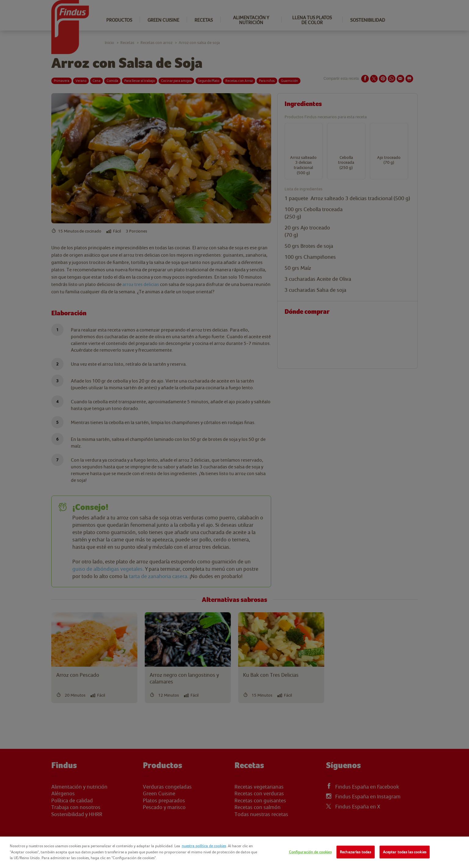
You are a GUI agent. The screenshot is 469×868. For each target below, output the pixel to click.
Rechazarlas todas (355, 852)
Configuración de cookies (310, 852)
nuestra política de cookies (204, 846)
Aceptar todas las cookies (405, 852)
